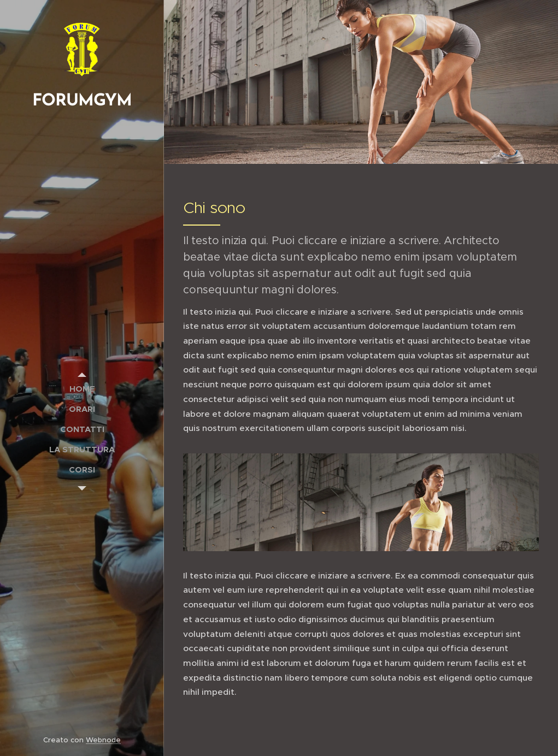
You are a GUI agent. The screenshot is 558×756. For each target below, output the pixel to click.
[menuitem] (82, 389)
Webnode (103, 740)
